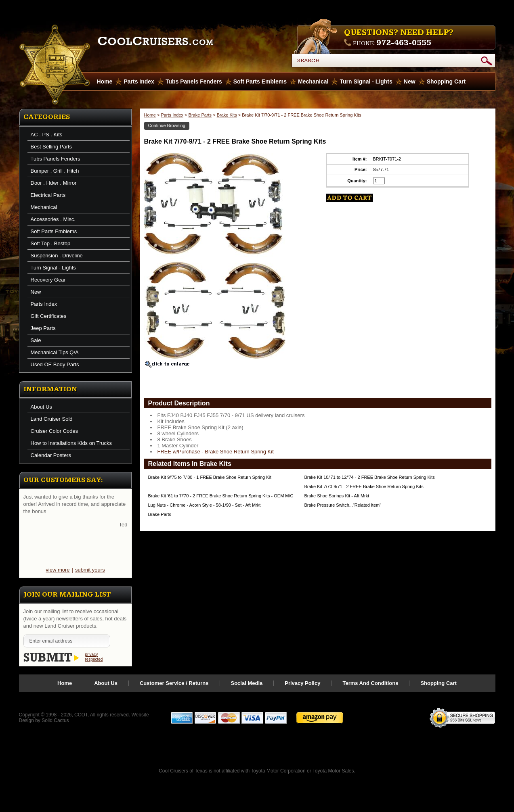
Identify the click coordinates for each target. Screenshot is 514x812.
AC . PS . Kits (47, 135)
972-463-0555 (404, 43)
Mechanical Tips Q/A (55, 352)
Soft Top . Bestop (51, 243)
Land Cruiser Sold (52, 419)
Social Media (247, 683)
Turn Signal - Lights (366, 81)
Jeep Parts (43, 328)
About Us (41, 407)
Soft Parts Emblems (260, 81)
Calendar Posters (51, 455)
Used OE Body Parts (55, 364)
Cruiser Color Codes (55, 431)
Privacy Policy (302, 683)
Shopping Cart (446, 81)
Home (150, 115)
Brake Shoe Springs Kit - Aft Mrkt (337, 496)
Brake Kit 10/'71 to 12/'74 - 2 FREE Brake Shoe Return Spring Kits (370, 477)
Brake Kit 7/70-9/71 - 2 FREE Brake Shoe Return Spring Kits (364, 486)
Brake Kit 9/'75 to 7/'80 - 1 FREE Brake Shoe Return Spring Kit (210, 477)
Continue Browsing (167, 125)
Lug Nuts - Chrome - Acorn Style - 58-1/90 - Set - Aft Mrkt (205, 505)
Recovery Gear (48, 280)
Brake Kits (227, 115)
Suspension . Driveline (57, 256)
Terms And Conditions (370, 683)
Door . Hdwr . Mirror (54, 183)
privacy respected (94, 657)
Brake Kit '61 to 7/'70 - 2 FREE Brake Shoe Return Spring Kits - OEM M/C (221, 496)
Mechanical (313, 81)
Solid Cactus (55, 720)
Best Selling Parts (51, 147)
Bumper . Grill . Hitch (55, 171)
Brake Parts (200, 115)
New (410, 81)
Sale (36, 340)
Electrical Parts (48, 195)
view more (58, 570)
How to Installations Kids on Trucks (71, 443)
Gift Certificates (49, 316)
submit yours (90, 570)
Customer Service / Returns (174, 683)
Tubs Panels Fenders (194, 81)
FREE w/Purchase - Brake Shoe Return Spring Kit (216, 452)
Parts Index (139, 81)
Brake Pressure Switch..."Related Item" (343, 505)
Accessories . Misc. (53, 219)
